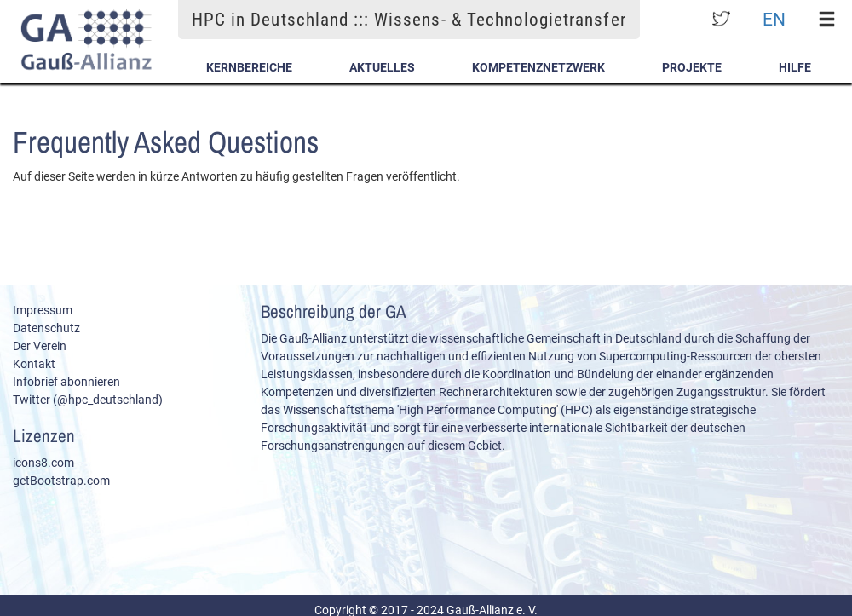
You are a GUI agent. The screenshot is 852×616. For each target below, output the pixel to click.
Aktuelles (382, 67)
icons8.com (43, 463)
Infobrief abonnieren (66, 382)
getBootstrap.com (61, 481)
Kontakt (34, 364)
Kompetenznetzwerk (538, 67)
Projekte (692, 67)
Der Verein (40, 346)
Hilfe (795, 67)
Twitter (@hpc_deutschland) (88, 400)
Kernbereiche (249, 67)
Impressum (43, 310)
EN (774, 19)
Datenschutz (46, 328)
